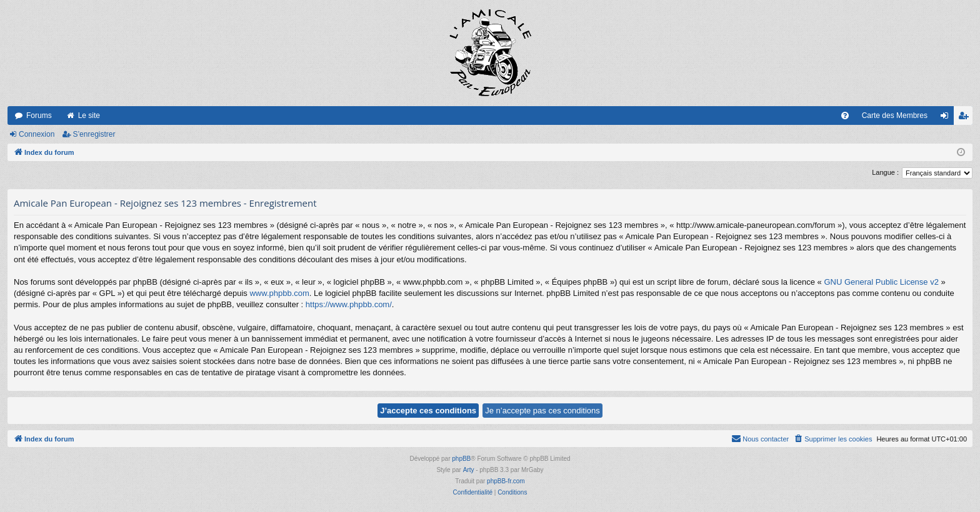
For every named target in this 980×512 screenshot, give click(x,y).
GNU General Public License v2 (881, 282)
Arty (469, 470)
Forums (39, 116)
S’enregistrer (94, 134)
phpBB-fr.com (506, 481)
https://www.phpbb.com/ (349, 304)
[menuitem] (845, 116)
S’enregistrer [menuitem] (966, 118)
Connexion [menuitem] (947, 118)
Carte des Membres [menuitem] (895, 116)
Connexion (37, 134)
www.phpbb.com (279, 293)
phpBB (461, 459)
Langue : (885, 172)
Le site (89, 116)
